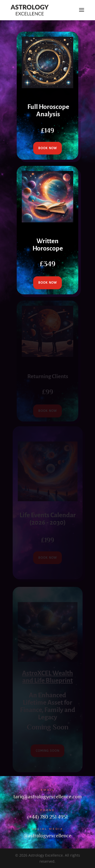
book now (48, 148)
